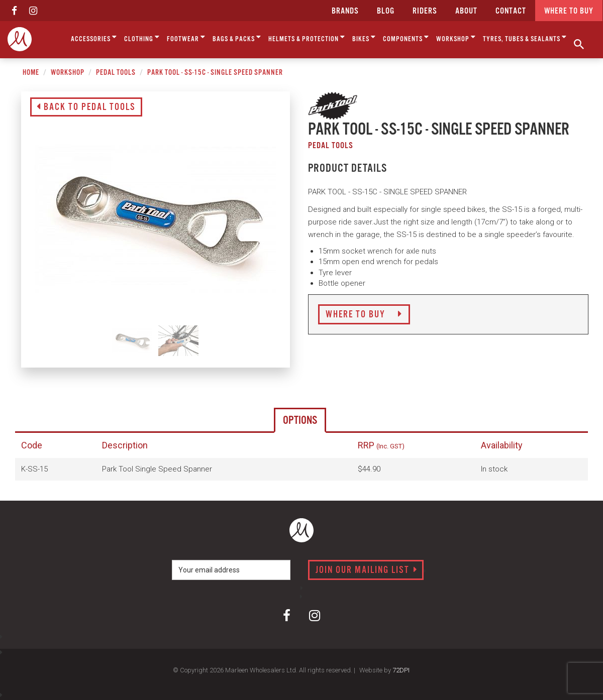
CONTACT (511, 11)
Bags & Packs (237, 37)
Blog (386, 11)
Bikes (364, 37)
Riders (425, 11)
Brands (345, 11)
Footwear (186, 37)
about (466, 11)
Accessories (94, 37)
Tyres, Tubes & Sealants (525, 37)
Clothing (142, 37)
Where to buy (569, 11)
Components (406, 37)
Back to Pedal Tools (86, 107)
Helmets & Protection (307, 37)
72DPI (401, 670)
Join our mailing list (367, 570)
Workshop (456, 37)
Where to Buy (364, 315)
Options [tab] (300, 421)
